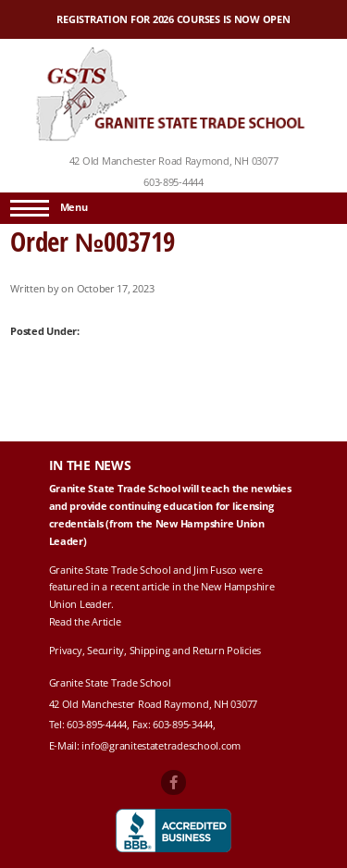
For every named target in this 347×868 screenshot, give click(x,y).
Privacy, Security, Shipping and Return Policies (155, 651)
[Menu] (30, 208)
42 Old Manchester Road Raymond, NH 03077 (174, 161)
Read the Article (85, 622)
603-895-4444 (173, 182)
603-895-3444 (183, 725)
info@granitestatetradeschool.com (161, 746)
